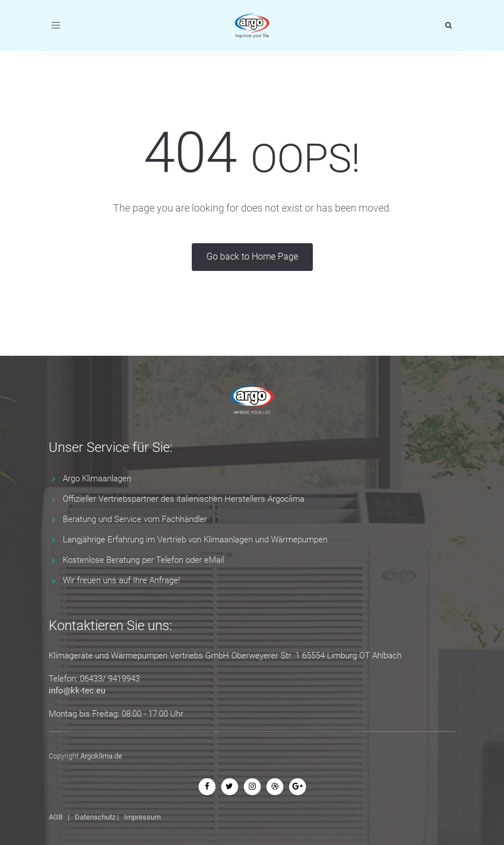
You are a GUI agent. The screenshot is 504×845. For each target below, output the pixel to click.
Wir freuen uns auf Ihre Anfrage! (121, 580)
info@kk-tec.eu (77, 691)
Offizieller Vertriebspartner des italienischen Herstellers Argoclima (184, 499)
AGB (56, 817)
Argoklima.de (101, 756)
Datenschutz (95, 817)
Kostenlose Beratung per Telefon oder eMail (143, 560)
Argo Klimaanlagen (97, 478)
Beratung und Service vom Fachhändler (135, 519)
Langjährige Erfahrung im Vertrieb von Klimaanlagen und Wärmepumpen (195, 540)
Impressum (142, 817)
